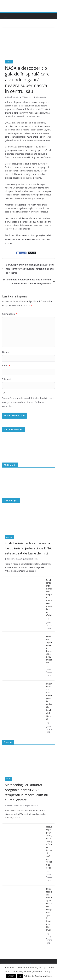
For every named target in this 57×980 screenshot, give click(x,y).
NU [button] (20, 976)
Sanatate (9, 537)
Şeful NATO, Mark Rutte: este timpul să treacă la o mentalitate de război (49, 598)
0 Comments (40, 97)
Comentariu (10, 314)
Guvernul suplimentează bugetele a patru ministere (49, 649)
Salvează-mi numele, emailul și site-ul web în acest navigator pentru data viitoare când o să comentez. (28, 402)
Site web (7, 379)
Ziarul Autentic (13, 97)
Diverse (9, 62)
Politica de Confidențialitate (38, 976)
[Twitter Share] (32, 253)
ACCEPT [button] (11, 976)
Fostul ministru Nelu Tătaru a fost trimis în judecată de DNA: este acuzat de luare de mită (28, 548)
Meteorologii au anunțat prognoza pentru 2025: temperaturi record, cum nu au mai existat (26, 792)
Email (6, 366)
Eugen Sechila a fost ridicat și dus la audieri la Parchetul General (49, 701)
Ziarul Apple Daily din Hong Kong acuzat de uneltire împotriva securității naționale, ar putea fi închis (28, 269)
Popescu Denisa (31, 559)
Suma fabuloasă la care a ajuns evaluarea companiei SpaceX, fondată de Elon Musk (49, 909)
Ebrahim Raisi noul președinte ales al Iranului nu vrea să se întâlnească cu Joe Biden (29, 282)
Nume (6, 352)
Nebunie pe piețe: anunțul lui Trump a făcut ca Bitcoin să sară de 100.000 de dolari (49, 847)
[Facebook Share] (21, 253)
